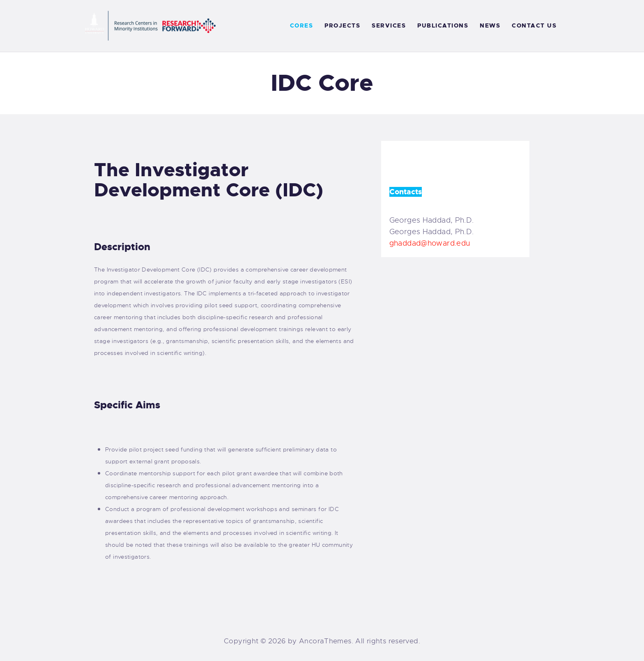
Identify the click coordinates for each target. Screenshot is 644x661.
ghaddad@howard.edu (430, 243)
